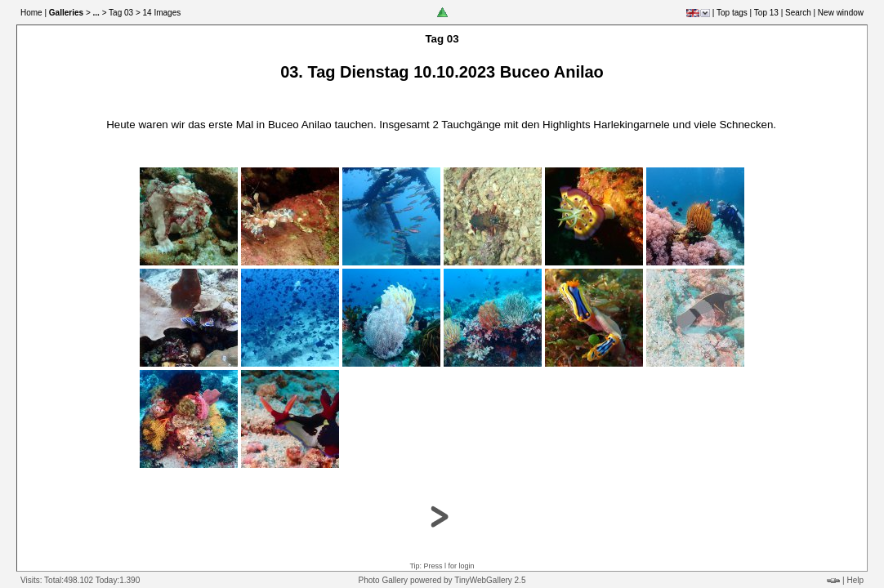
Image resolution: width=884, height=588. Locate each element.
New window (841, 13)
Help (855, 580)
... (96, 13)
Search (798, 13)
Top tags (732, 13)
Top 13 (766, 13)
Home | (33, 13)
